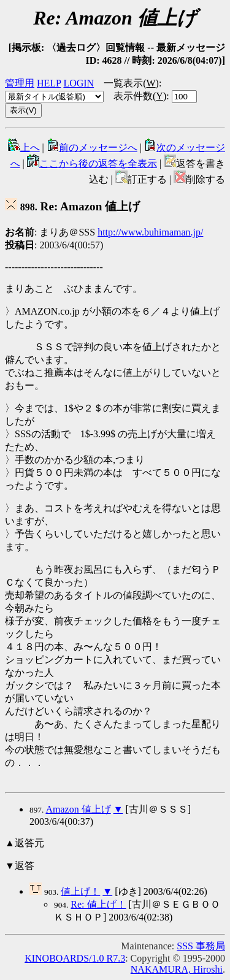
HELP (49, 83)
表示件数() (140, 96)
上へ (24, 147)
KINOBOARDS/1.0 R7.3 (75, 958)
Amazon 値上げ (78, 809)
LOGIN (79, 83)
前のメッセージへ (92, 147)
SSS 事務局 (201, 946)
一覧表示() (131, 83)
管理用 (20, 83)
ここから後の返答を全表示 (92, 163)
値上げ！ (80, 891)
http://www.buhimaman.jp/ (150, 232)
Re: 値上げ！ (98, 904)
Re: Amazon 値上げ (72, 206)
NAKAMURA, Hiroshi (177, 969)
